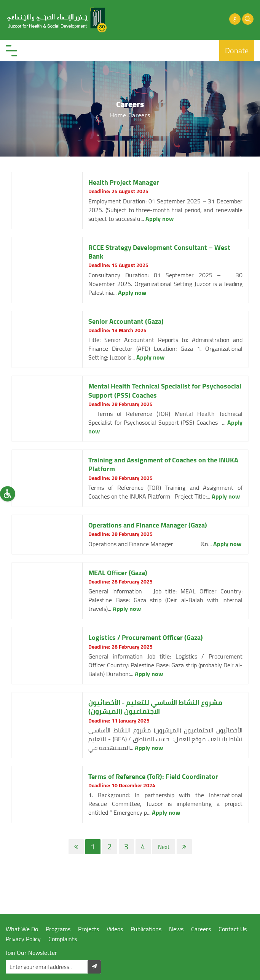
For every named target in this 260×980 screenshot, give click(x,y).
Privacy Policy (23, 939)
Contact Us (233, 929)
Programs (58, 929)
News (176, 929)
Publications (146, 929)
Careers (201, 929)
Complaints (63, 939)
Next (164, 847)
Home (118, 115)
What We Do (22, 929)
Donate (237, 50)
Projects (89, 929)
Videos (115, 929)
